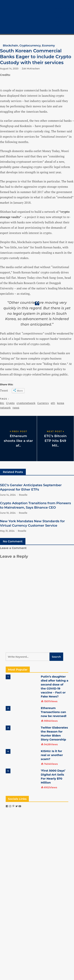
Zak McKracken (31, 69)
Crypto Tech (61, 21)
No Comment (13, 541)
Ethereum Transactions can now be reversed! (54, 712)
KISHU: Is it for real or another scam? (52, 755)
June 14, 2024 (8, 495)
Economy (48, 46)
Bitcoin (58, 13)
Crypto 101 (60, 17)
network (5, 408)
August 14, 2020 (9, 69)
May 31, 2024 (7, 531)
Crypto (10, 403)
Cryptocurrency (63, 8)
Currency (43, 403)
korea (60, 403)
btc (2, 403)
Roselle (23, 495)
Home (57, 4)
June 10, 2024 (8, 513)
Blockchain (10, 46)
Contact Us (60, 30)
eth (53, 403)
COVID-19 (59, 26)
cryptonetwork (26, 403)
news (16, 408)
